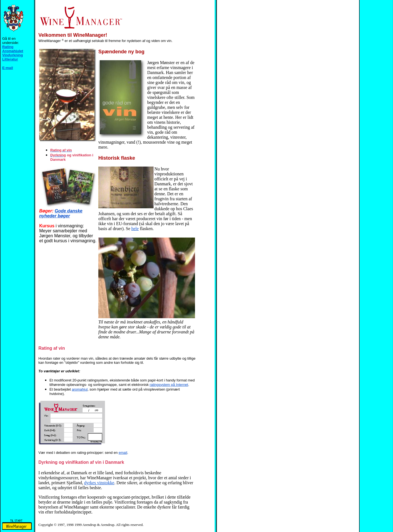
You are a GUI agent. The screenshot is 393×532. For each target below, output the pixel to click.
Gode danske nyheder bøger (61, 213)
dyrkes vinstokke (99, 483)
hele (135, 229)
